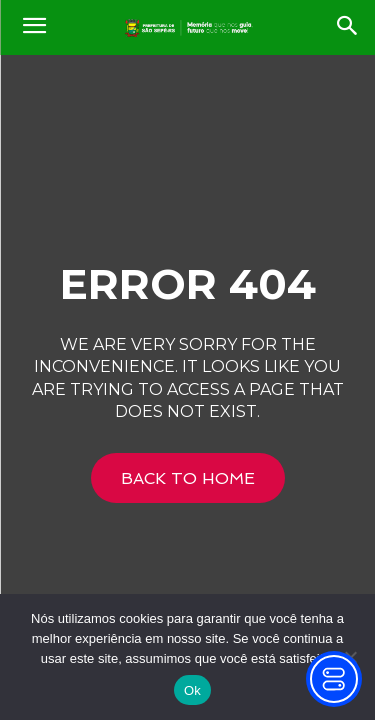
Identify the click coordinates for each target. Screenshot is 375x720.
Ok (192, 690)
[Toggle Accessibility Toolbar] (334, 679)
